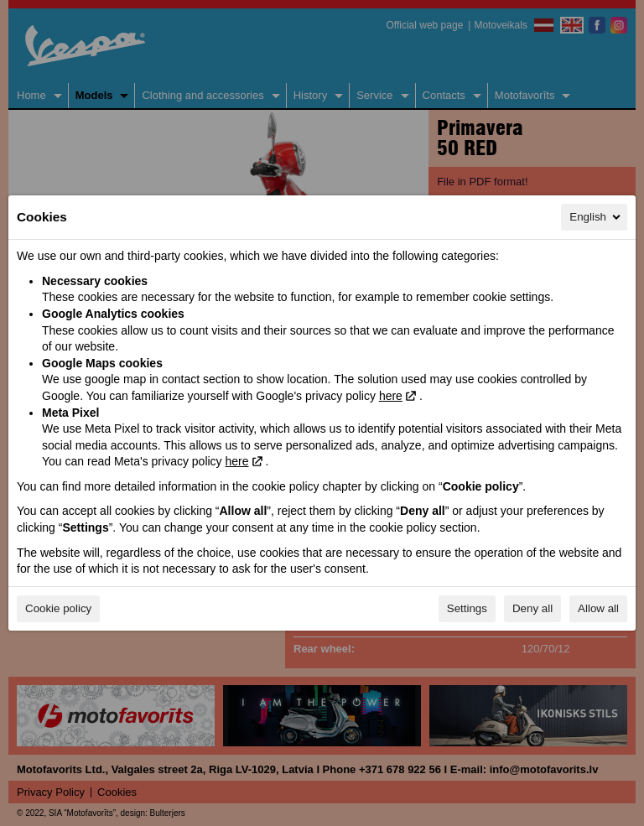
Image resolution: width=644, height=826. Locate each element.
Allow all (598, 608)
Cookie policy (58, 608)
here (391, 396)
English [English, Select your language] (596, 217)
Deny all (532, 608)
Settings (467, 608)
